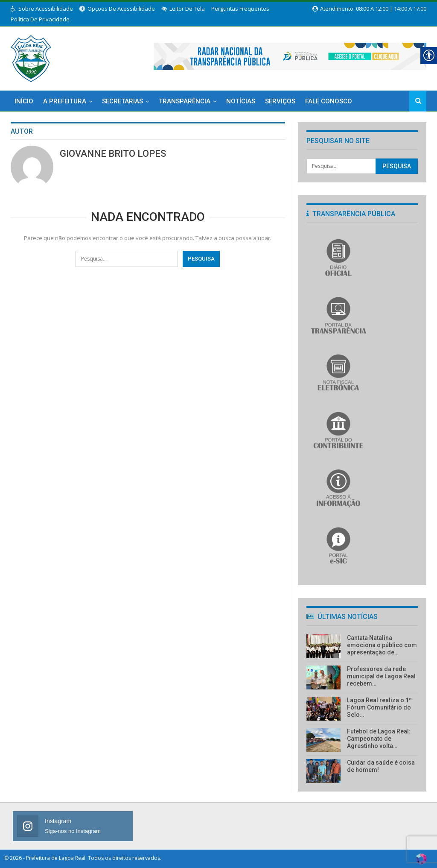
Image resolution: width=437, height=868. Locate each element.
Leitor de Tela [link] (183, 9)
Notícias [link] (241, 101)
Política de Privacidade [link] (40, 19)
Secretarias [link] (122, 101)
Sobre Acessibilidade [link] (42, 9)
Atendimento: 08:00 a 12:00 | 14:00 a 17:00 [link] (369, 9)
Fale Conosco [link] (329, 101)
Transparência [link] (185, 101)
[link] (31, 57)
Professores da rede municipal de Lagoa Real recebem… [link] (381, 676)
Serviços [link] (280, 101)
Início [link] (24, 101)
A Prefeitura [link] (65, 101)
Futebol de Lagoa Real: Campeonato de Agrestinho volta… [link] (379, 739)
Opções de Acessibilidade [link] (117, 9)
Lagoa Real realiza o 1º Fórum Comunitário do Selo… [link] (379, 707)
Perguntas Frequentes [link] (240, 9)
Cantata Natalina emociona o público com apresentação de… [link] (382, 645)
